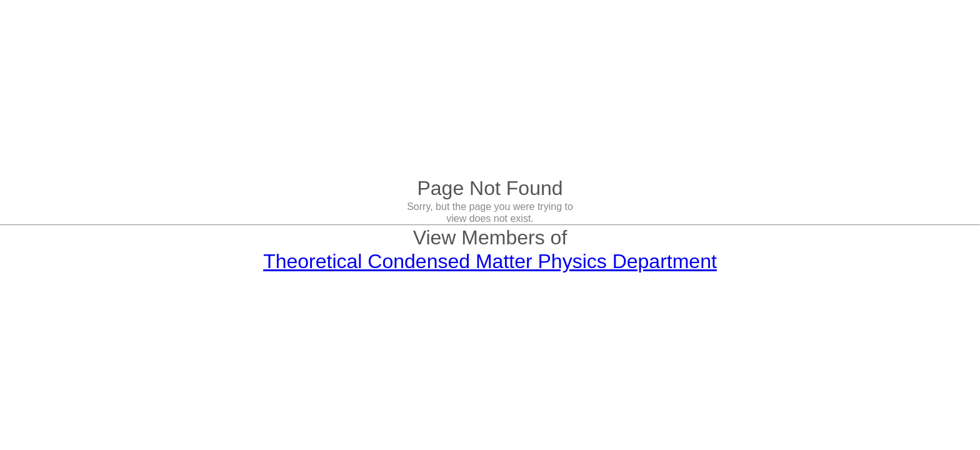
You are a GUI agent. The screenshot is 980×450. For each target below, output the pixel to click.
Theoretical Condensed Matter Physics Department (490, 261)
